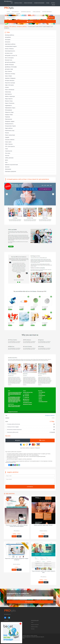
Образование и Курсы (10, 108)
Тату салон (8, 153)
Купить (42, 440)
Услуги (8, 12)
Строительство (9, 151)
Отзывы (48, 3)
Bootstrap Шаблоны (10, 35)
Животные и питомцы (10, 74)
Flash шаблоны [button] (11, 14)
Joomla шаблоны (36, 12)
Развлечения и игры (10, 131)
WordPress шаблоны (26, 12)
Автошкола (8, 42)
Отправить (30, 487)
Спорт (6, 149)
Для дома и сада (9, 69)
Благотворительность (10, 51)
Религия (7, 133)
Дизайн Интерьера (9, 65)
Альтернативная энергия (11, 46)
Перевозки (8, 117)
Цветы (7, 160)
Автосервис (8, 40)
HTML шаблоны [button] (15, 12)
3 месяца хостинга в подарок (13, 427)
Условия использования (39, 3)
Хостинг (18, 14)
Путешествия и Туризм (10, 126)
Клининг (7, 87)
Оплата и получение (28, 3)
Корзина (30, 21)
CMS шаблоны (13, 27)
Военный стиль (9, 60)
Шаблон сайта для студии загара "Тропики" (43, 525)
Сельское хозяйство (10, 140)
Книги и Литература (10, 90)
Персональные (9, 119)
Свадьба (7, 137)
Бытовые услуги (9, 53)
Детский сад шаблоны (10, 62)
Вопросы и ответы (18, 3)
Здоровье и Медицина (10, 78)
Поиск (51, 18)
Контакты (53, 3)
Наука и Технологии (10, 103)
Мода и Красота (9, 99)
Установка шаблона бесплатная (14, 424)
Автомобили (8, 37)
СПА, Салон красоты (10, 146)
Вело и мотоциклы (9, 58)
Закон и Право (8, 76)
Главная (6, 27)
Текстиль (7, 156)
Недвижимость (9, 106)
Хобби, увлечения (9, 158)
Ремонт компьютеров (10, 135)
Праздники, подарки (10, 121)
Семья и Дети (8, 142)
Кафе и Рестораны (9, 85)
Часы (6, 162)
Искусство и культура (10, 83)
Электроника (8, 169)
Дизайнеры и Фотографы (11, 67)
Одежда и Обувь (9, 115)
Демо (18, 440)
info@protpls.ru (8, 1)
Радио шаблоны (9, 128)
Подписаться (30, 602)
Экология (7, 167)
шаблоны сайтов (26, 636)
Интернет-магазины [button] (47, 12)
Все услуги (8, 436)
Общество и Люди (9, 112)
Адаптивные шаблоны (10, 44)
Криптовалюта (8, 94)
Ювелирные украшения (11, 171)
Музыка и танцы (9, 101)
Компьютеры (8, 92)
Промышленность (9, 124)
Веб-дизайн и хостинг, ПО (11, 55)
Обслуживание (9, 110)
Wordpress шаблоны (22, 27)
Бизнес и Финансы (9, 49)
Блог (12, 3)
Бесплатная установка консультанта (14, 430)
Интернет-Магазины (10, 80)
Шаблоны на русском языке (11, 165)
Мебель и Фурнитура (10, 96)
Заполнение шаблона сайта (13, 432)
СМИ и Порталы (9, 144)
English (53, 5)
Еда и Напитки (8, 71)
